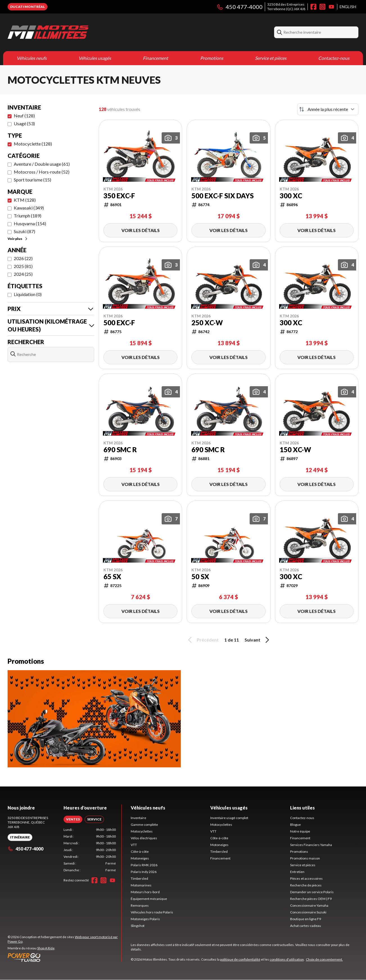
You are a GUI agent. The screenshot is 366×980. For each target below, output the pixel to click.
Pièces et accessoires (306, 878)
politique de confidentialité (240, 959)
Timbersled (139, 878)
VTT (134, 845)
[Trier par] (328, 109)
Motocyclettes (142, 831)
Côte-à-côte (140, 851)
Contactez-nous (334, 58)
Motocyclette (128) (33, 144)
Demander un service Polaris (312, 892)
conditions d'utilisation (287, 959)
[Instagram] (322, 7)
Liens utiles (302, 808)
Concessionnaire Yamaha (309, 905)
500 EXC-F (119, 323)
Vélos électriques (144, 838)
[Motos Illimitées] (48, 32)
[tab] (73, 819)
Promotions (212, 58)
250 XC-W (207, 323)
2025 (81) (23, 266)
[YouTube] (331, 7)
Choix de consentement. (324, 959)
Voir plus (18, 239)
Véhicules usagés (95, 58)
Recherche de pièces (306, 885)
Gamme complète (144, 825)
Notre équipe (300, 831)
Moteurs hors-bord (145, 892)
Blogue (295, 825)
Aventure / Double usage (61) (42, 164)
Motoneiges (140, 858)
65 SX (112, 577)
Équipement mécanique (149, 899)
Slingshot (138, 926)
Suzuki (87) (24, 231)
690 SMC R (120, 450)
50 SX (200, 577)
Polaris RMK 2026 (144, 865)
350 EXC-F (119, 196)
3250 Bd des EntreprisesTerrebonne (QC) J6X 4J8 (286, 7)
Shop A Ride (46, 948)
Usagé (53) (24, 123)
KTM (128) (25, 200)
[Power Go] (65, 957)
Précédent (202, 640)
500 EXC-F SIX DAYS (222, 196)
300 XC (291, 196)
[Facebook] (313, 7)
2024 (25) (23, 274)
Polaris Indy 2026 (144, 872)
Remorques (140, 905)
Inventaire (138, 818)
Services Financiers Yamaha (311, 845)
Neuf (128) (24, 116)
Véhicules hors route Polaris (152, 912)
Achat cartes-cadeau (306, 926)
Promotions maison (305, 858)
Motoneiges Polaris (145, 919)
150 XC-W (295, 450)
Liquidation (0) (28, 294)
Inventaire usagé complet (229, 818)
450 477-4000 (240, 7)
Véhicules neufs (32, 58)
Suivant (258, 640)
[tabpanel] (90, 850)
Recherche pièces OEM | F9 (311, 899)
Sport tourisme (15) (32, 180)
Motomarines (141, 885)
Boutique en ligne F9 (306, 919)
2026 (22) (23, 258)
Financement (155, 58)
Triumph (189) (28, 216)
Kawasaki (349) (29, 208)
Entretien (297, 872)
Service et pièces (271, 58)
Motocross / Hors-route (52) (42, 172)
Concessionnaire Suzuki (308, 912)
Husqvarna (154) (30, 223)
